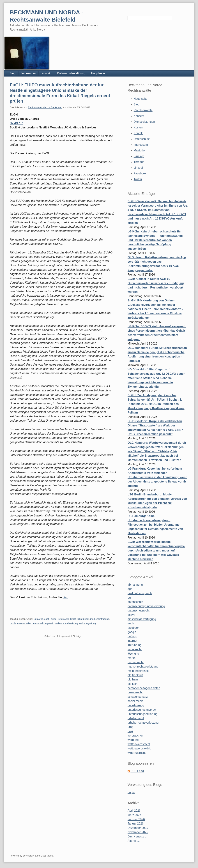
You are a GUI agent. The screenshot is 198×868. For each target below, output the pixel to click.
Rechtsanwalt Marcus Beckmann (45, 107)
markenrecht (136, 662)
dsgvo (131, 615)
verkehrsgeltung (88, 623)
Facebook (140, 173)
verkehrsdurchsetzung (66, 623)
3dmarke (38, 619)
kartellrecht (135, 649)
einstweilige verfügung (142, 619)
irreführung (134, 645)
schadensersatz (138, 697)
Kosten (138, 127)
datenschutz (135, 602)
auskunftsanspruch (140, 593)
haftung (132, 636)
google (132, 632)
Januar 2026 (136, 824)
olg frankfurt (135, 675)
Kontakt (46, 73)
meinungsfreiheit (138, 671)
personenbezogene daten (144, 688)
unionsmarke (24, 623)
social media (136, 701)
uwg (130, 731)
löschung (133, 654)
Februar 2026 (136, 819)
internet (132, 641)
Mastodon (140, 150)
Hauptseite (98, 73)
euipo (54, 619)
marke (132, 658)
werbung (133, 740)
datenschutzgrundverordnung (146, 606)
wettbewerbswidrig (139, 748)
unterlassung (136, 705)
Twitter (138, 179)
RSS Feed (137, 771)
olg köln (133, 684)
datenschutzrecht (139, 610)
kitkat (73, 619)
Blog (13, 73)
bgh (130, 598)
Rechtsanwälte (143, 110)
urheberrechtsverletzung (143, 723)
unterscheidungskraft (43, 623)
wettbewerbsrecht (139, 744)
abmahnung (135, 585)
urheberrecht (136, 718)
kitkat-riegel (83, 619)
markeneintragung (100, 619)
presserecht (135, 692)
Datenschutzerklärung (71, 73)
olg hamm (134, 679)
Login (131, 792)
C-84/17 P (16, 123)
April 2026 (134, 811)
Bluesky (139, 156)
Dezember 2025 (138, 828)
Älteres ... (134, 841)
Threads (139, 162)
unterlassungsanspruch (142, 710)
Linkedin (139, 168)
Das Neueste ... (137, 836)
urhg (130, 727)
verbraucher (135, 736)
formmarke (63, 619)
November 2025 (138, 832)
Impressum (28, 73)
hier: (65, 597)
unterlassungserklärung (142, 714)
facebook (133, 628)
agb (130, 589)
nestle (13, 623)
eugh (47, 619)
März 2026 (134, 815)
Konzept (139, 116)
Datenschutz (142, 139)
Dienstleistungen (144, 122)
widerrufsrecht (137, 753)
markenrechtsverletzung (143, 667)
